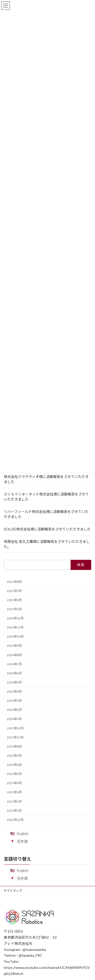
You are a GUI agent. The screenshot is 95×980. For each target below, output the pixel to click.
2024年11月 (15, 627)
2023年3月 (14, 792)
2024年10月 (15, 636)
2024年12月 (15, 618)
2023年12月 (15, 728)
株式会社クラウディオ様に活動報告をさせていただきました (46, 479)
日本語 (22, 841)
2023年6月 (14, 765)
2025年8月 (14, 581)
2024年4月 (14, 691)
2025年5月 (14, 591)
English (23, 833)
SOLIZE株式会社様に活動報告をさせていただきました (47, 529)
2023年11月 (15, 737)
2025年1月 (14, 609)
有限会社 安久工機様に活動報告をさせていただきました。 (47, 544)
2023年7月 (14, 756)
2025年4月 (14, 600)
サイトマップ (13, 891)
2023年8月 (14, 746)
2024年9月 (14, 646)
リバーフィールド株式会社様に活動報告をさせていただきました (46, 514)
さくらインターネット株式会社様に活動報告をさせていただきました (46, 496)
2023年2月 (14, 801)
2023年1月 (14, 810)
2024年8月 (14, 655)
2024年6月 (14, 673)
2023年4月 (14, 783)
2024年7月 (14, 664)
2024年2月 (14, 710)
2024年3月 (14, 701)
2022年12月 (15, 819)
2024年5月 (14, 682)
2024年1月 (14, 719)
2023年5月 (14, 774)
